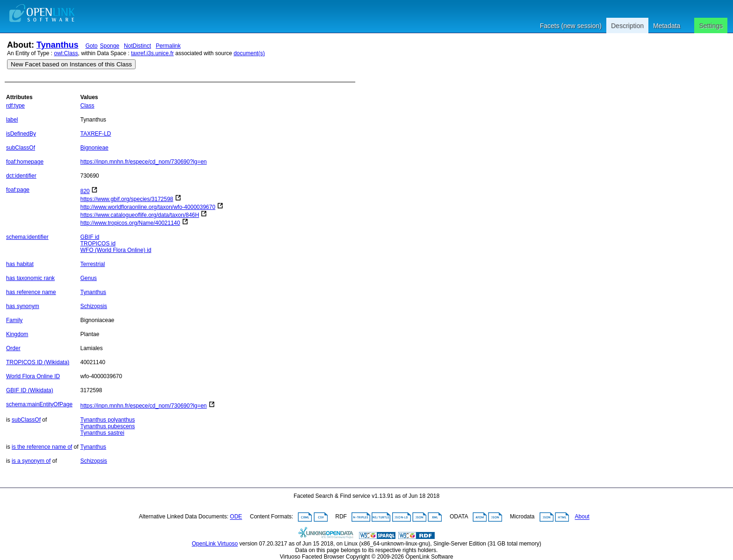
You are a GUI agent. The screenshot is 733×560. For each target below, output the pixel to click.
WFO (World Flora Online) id (116, 250)
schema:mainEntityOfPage (39, 404)
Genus (89, 278)
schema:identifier (27, 237)
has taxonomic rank (30, 278)
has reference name (31, 292)
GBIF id (90, 237)
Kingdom (17, 334)
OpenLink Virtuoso (215, 544)
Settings (711, 26)
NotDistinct (137, 46)
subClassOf (21, 148)
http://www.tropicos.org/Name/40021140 (130, 223)
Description (627, 26)
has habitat (20, 264)
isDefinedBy (21, 134)
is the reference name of (42, 447)
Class (87, 106)
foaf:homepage (25, 162)
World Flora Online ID (33, 376)
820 (85, 191)
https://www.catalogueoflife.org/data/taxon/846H (140, 215)
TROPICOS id (98, 244)
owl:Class (66, 53)
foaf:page (18, 190)
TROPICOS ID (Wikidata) (38, 362)
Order (13, 348)
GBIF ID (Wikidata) (30, 390)
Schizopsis (94, 306)
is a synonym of (31, 461)
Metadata (667, 26)
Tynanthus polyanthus (108, 420)
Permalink (168, 46)
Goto (92, 46)
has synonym (23, 306)
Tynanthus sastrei (102, 433)
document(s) (249, 53)
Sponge (110, 46)
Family (14, 320)
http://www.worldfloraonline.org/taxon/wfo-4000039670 (148, 207)
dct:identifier (21, 176)
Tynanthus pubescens (108, 426)
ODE (236, 517)
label (12, 120)
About (582, 517)
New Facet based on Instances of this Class (71, 64)
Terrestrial (93, 264)
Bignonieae (94, 148)
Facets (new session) (571, 26)
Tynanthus (57, 45)
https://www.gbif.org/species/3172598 (127, 199)
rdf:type (15, 106)
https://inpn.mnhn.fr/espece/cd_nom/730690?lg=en (144, 162)
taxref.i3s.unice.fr (152, 53)
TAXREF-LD (96, 134)
